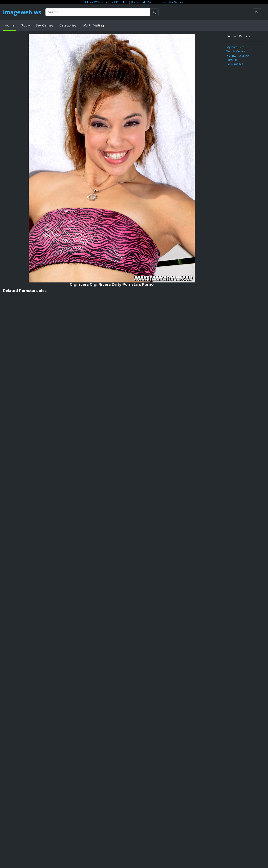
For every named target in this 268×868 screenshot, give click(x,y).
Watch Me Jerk (236, 51)
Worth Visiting (93, 25)
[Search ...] (98, 12)
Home (10, 25)
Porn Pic (232, 60)
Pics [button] (24, 25)
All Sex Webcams (96, 2)
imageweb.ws (22, 12)
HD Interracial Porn (239, 56)
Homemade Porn (142, 2)
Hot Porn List (119, 2)
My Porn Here (235, 47)
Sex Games (44, 25)
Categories (68, 25)
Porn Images (235, 64)
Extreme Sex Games (170, 2)
